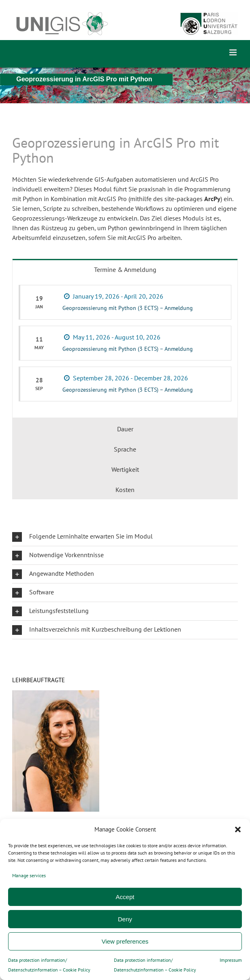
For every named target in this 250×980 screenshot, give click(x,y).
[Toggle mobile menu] (234, 52)
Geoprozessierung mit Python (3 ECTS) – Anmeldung (128, 308)
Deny (125, 919)
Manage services (29, 875)
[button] (238, 829)
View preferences (125, 941)
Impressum (231, 960)
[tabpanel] (125, 348)
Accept (125, 897)
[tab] (125, 269)
